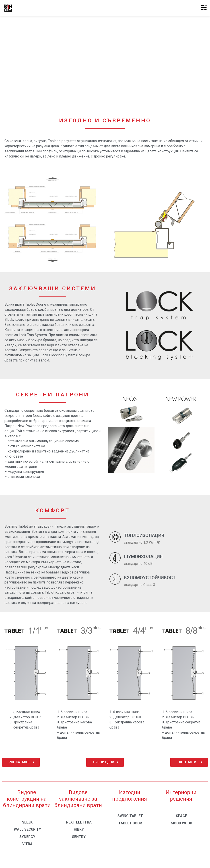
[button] (21, 762)
